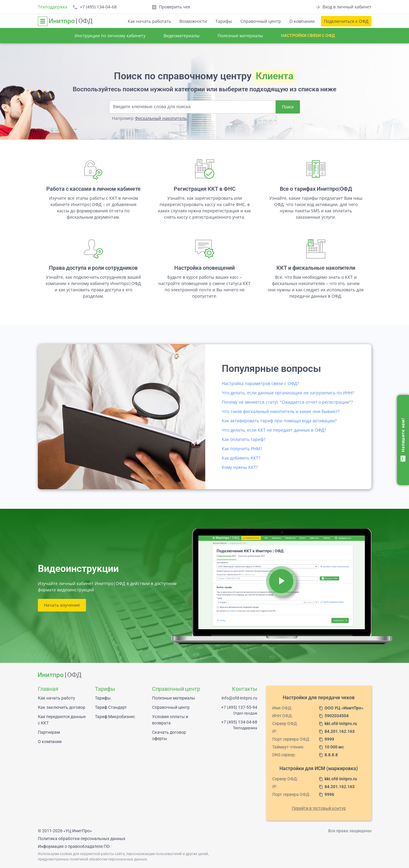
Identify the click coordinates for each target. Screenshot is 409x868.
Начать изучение (62, 605)
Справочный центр (261, 21)
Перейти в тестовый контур (319, 808)
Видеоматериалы (182, 36)
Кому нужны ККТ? (240, 467)
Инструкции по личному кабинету (110, 36)
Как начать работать (149, 21)
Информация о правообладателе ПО (74, 846)
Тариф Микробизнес (115, 717)
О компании (302, 21)
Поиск (288, 107)
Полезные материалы (240, 36)
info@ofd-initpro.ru (239, 698)
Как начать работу (56, 698)
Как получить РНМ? (242, 449)
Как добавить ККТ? (241, 458)
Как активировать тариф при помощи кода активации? (279, 421)
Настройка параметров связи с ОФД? (260, 383)
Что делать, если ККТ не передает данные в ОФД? (274, 430)
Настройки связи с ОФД (308, 35)
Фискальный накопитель (161, 118)
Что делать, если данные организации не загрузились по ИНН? (288, 393)
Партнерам (49, 732)
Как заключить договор (62, 707)
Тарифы (224, 21)
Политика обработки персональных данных (82, 839)
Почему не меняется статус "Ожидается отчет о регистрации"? (287, 402)
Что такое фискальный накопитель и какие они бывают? (281, 411)
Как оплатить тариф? (244, 439)
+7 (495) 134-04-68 (239, 722)
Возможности (193, 21)
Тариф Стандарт (111, 707)
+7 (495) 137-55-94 (239, 707)
